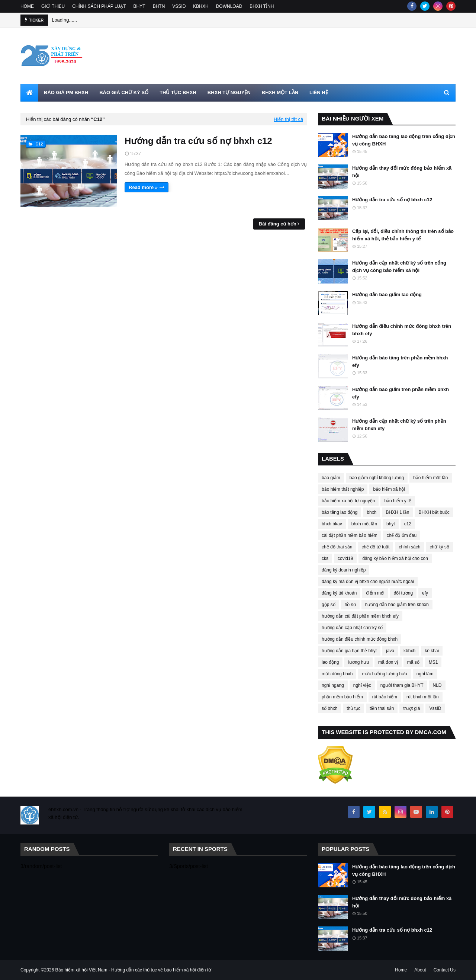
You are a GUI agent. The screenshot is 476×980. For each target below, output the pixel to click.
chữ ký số (439, 547)
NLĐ (437, 685)
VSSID (179, 6)
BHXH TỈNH (262, 6)
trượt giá (411, 708)
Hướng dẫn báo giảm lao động (387, 294)
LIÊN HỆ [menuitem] (319, 92)
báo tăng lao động (340, 512)
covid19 (345, 558)
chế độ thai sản (337, 547)
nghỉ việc (362, 685)
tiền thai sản (382, 708)
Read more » (143, 187)
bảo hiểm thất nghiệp (343, 489)
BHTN (159, 6)
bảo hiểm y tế (398, 501)
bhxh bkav (332, 524)
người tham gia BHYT (402, 685)
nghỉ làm (425, 674)
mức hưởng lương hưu (384, 674)
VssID (435, 708)
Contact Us (445, 970)
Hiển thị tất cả (288, 119)
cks (325, 558)
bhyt (391, 524)
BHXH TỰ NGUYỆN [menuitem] (229, 92)
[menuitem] (29, 93)
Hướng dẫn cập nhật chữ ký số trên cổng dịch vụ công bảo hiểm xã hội (399, 267)
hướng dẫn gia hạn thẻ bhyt (349, 651)
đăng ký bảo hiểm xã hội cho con (395, 558)
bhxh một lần (364, 524)
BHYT (139, 6)
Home (401, 970)
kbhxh (409, 651)
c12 (408, 524)
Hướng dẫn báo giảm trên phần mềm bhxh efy (401, 393)
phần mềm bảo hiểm (342, 697)
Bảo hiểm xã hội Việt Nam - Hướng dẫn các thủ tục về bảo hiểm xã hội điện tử (134, 970)
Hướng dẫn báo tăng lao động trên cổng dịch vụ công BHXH (404, 140)
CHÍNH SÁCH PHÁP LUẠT (99, 6)
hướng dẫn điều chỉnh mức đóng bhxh (360, 639)
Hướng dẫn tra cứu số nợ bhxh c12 (198, 141)
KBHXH (201, 6)
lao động (330, 662)
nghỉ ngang (333, 685)
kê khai (432, 651)
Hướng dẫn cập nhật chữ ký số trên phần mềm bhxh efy (399, 425)
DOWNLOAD (229, 6)
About (420, 970)
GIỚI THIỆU (53, 6)
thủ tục (353, 708)
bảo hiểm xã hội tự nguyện (348, 501)
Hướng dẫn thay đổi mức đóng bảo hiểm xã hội (402, 172)
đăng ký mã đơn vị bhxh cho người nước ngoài (368, 582)
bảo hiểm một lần (430, 478)
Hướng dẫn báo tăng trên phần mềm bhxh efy (400, 361)
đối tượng (403, 593)
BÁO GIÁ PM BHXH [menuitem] (66, 92)
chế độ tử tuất (375, 547)
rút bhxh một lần (423, 697)
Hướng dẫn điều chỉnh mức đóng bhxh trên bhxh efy (402, 330)
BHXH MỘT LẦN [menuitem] (280, 92)
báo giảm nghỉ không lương (377, 478)
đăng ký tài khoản (339, 593)
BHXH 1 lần (397, 512)
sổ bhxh (329, 708)
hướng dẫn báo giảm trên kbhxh (397, 605)
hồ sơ (350, 605)
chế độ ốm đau (402, 535)
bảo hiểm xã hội (389, 489)
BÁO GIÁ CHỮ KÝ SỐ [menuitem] (124, 92)
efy (425, 593)
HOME (27, 6)
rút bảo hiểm (385, 697)
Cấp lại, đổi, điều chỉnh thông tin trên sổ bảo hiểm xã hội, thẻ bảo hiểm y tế (403, 235)
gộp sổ (329, 605)
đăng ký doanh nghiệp (344, 570)
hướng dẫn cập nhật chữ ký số (352, 628)
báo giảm (331, 478)
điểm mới (375, 593)
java (390, 651)
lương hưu (358, 662)
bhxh (372, 512)
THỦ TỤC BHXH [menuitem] (178, 92)
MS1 (433, 662)
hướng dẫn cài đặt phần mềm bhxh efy (360, 616)
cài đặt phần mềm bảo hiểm (350, 535)
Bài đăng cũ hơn (278, 224)
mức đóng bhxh (337, 674)
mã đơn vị (388, 662)
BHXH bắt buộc (434, 512)
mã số (413, 662)
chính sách (409, 547)
